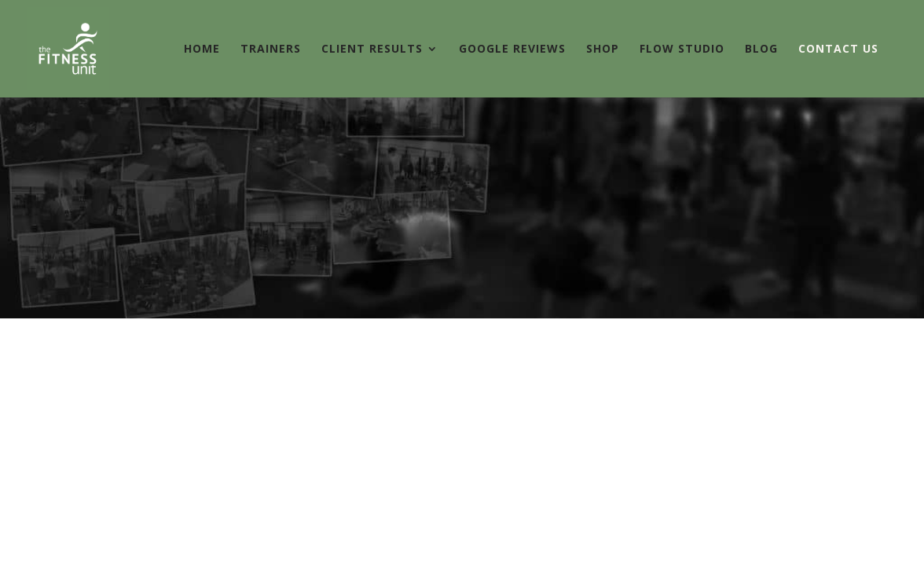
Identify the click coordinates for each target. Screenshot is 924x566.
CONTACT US (838, 50)
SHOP (603, 50)
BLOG (761, 50)
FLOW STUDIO (682, 50)
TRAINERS (271, 50)
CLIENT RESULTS (372, 50)
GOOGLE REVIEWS (512, 50)
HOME (202, 50)
